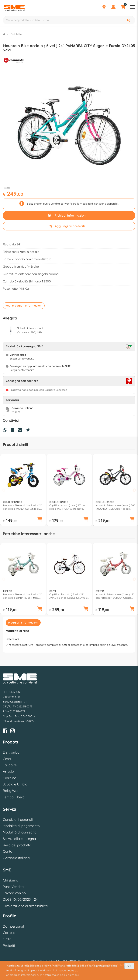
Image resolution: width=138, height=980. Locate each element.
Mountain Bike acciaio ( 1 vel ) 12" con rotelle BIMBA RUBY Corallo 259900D (115, 596)
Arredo (8, 771)
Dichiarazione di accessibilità (25, 906)
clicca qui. (73, 975)
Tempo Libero (14, 797)
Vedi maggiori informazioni (24, 306)
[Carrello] (123, 7)
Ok (129, 966)
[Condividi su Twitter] (29, 430)
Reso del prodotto (17, 845)
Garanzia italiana (16, 858)
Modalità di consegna (20, 832)
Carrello (9, 933)
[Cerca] (129, 20)
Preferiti (9, 946)
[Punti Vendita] (104, 7)
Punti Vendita (13, 887)
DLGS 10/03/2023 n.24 (20, 899)
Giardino (10, 778)
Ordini (8, 939)
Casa (7, 759)
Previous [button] (4, 490)
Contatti (9, 851)
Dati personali (14, 926)
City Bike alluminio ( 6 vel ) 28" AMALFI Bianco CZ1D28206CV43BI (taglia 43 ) (68, 596)
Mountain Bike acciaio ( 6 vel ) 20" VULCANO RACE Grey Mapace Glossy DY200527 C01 (115, 507)
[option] (23, 490)
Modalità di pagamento (21, 826)
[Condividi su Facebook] (14, 430)
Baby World (12, 791)
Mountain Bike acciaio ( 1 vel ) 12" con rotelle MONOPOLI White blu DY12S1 (22, 507)
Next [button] (134, 490)
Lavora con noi (15, 893)
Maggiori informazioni (23, 623)
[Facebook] (5, 731)
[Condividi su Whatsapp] (6, 430)
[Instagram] (12, 731)
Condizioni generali (18, 820)
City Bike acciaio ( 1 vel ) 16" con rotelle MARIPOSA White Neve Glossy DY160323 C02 (68, 507)
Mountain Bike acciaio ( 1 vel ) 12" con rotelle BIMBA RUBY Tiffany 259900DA (22, 596)
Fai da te (10, 765)
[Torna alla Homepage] (4, 34)
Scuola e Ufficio (15, 784)
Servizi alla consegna (19, 839)
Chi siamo (10, 880)
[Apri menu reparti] (132, 7)
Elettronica (11, 752)
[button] (40, 520)
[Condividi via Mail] (21, 430)
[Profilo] (113, 7)
